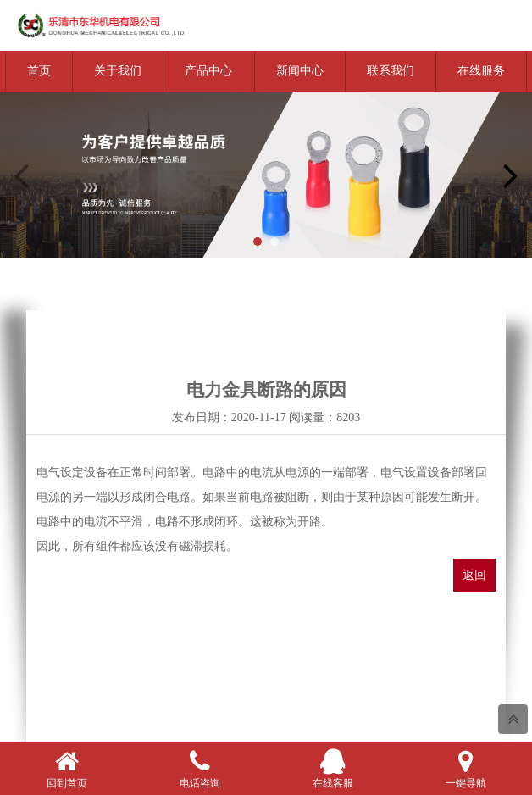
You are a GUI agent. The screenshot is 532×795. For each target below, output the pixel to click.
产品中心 (208, 71)
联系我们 (391, 71)
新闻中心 (300, 71)
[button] (258, 242)
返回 (474, 575)
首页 (39, 71)
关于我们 (118, 71)
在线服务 (481, 71)
